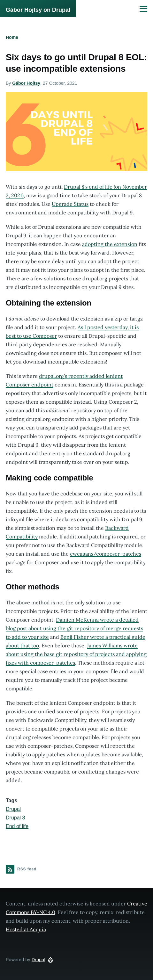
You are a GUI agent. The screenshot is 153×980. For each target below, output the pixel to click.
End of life (17, 826)
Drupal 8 (15, 818)
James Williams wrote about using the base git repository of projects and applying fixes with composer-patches (76, 654)
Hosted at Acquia (26, 929)
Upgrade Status (70, 204)
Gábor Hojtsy (26, 83)
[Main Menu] (143, 9)
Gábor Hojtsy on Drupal (38, 10)
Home (12, 37)
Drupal (13, 809)
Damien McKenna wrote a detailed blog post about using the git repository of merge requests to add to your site (74, 628)
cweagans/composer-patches (106, 554)
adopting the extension (110, 244)
